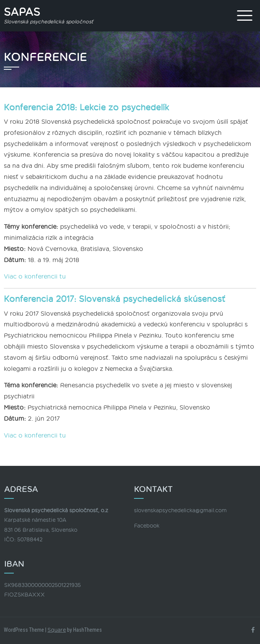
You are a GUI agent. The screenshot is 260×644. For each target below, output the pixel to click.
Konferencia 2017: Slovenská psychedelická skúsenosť (114, 299)
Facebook (147, 526)
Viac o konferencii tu (35, 277)
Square (57, 630)
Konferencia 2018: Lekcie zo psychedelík (87, 108)
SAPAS (22, 12)
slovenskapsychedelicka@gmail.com (180, 510)
